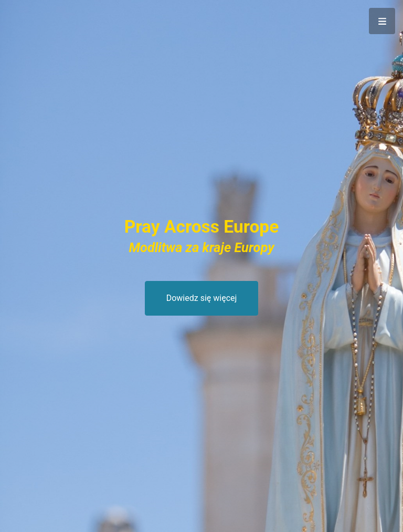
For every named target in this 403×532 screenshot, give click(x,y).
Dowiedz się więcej (202, 298)
